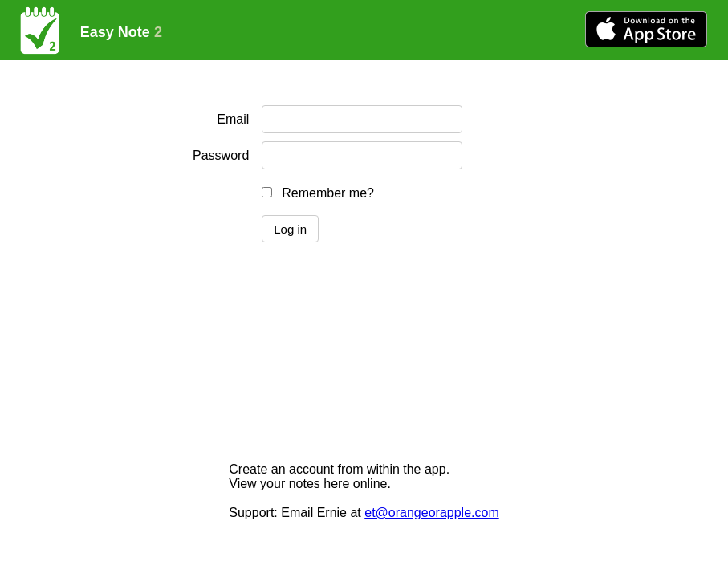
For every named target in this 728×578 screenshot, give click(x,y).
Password (221, 155)
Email (233, 119)
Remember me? (328, 193)
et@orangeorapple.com (431, 513)
